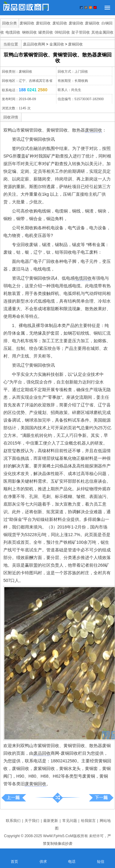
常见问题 (70, 821)
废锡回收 (92, 23)
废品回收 (42, 753)
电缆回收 (13, 32)
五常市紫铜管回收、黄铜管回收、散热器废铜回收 (14, 798)
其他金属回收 (102, 32)
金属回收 (57, 44)
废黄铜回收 (36, 784)
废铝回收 (43, 23)
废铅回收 (60, 23)
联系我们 (13, 821)
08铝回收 (62, 32)
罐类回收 (46, 32)
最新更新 (51, 821)
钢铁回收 (29, 32)
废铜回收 (27, 23)
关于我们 (32, 821)
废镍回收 (76, 23)
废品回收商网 (34, 44)
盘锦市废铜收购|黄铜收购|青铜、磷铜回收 (101, 798)
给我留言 (88, 821)
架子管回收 (81, 32)
